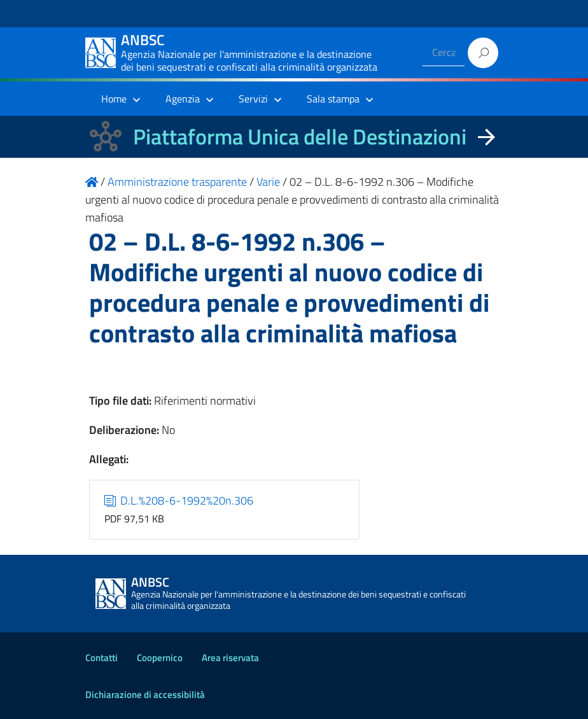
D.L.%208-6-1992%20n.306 (179, 500)
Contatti (101, 658)
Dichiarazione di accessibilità (145, 695)
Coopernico (160, 658)
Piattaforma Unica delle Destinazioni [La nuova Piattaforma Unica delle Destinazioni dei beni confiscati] (300, 136)
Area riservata (230, 658)
